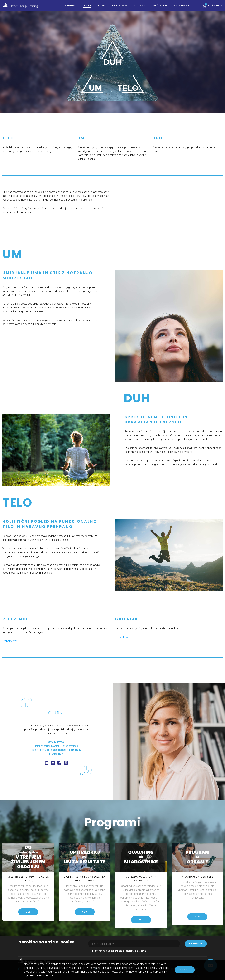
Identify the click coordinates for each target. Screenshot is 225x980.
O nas (85, 8)
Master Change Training (22, 8)
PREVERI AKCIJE (183, 8)
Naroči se (196, 944)
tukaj (57, 976)
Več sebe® (158, 8)
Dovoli (185, 970)
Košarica (211, 8)
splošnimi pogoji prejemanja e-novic (127, 951)
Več (28, 912)
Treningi (68, 8)
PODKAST (138, 8)
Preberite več (122, 637)
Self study (118, 8)
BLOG (100, 8)
